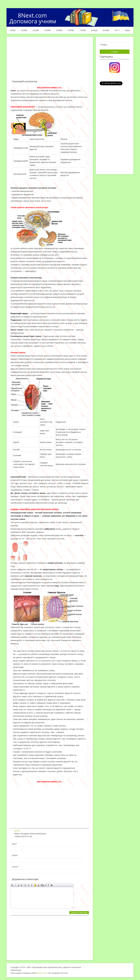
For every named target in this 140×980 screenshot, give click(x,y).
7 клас (83, 30)
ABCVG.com (42, 973)
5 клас (59, 30)
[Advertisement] (50, 60)
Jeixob (17, 831)
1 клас (12, 30)
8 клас (94, 30)
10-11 (117, 30)
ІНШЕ (127, 30)
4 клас (48, 30)
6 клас (71, 30)
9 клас (106, 30)
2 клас (24, 30)
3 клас (36, 30)
